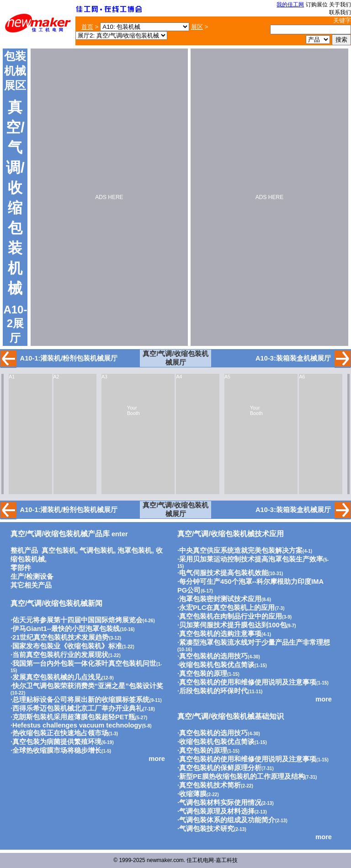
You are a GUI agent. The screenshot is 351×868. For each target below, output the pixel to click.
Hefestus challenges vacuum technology (77, 725)
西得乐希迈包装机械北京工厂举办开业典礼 (77, 708)
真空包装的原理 (203, 674)
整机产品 (24, 550)
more (157, 759)
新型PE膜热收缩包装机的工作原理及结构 (242, 776)
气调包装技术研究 (207, 829)
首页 (87, 27)
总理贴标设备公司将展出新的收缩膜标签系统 (81, 700)
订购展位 (317, 5)
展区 (197, 27)
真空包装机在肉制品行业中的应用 (231, 616)
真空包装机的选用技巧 (213, 656)
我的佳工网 (290, 5)
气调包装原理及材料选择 (217, 811)
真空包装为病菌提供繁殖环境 (57, 742)
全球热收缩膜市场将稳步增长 (57, 750)
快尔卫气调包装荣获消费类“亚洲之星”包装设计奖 (88, 686)
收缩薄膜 (193, 794)
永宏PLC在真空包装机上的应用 (227, 608)
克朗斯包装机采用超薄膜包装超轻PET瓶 (74, 717)
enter (69, 534)
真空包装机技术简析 (210, 785)
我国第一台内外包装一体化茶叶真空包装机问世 (84, 663)
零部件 (21, 568)
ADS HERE (109, 197)
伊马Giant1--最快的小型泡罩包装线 (66, 629)
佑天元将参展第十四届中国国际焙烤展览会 (77, 620)
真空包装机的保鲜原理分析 (220, 768)
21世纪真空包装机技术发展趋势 (61, 637)
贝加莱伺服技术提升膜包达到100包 (233, 625)
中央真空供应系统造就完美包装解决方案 (241, 550)
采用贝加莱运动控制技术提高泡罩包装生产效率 (251, 559)
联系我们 (340, 12)
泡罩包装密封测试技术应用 (220, 599)
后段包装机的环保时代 (213, 691)
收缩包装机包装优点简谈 (217, 665)
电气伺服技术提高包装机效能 (224, 573)
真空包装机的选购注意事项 (220, 634)
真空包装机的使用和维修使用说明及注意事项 (248, 682)
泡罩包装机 (135, 550)
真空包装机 (59, 550)
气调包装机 (97, 550)
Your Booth (133, 410)
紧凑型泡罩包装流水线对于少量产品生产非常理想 (255, 642)
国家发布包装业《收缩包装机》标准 (67, 646)
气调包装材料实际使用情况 (220, 803)
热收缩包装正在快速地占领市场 (60, 733)
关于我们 (340, 5)
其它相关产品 (31, 585)
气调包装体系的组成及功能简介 (227, 820)
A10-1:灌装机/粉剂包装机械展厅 (69, 358)
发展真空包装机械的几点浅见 (57, 677)
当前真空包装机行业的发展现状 (60, 655)
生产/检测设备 (32, 577)
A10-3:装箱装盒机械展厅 (293, 358)
